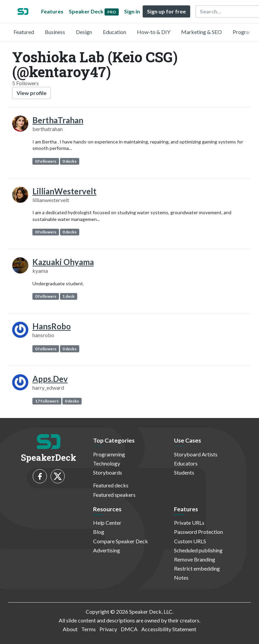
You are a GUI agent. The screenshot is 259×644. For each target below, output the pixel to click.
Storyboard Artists (196, 454)
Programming (109, 454)
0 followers (46, 161)
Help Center (107, 523)
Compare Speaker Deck (121, 541)
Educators (186, 463)
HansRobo (52, 326)
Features (52, 11)
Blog (99, 532)
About (70, 629)
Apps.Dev (50, 379)
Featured (24, 32)
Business (55, 32)
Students (184, 472)
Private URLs (189, 523)
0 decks (69, 161)
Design (84, 32)
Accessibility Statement (169, 629)
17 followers (47, 401)
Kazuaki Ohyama (63, 262)
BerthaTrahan (58, 120)
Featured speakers (114, 495)
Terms (89, 629)
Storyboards (108, 472)
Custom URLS (190, 541)
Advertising (107, 550)
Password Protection (198, 532)
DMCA (129, 629)
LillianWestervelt (64, 191)
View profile (32, 93)
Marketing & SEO (202, 32)
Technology (107, 463)
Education (114, 32)
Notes (181, 577)
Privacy (108, 629)
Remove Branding (195, 559)
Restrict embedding (197, 568)
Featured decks (111, 485)
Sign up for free (166, 11)
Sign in (132, 11)
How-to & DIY (154, 32)
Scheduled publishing (198, 550)
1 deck (68, 296)
